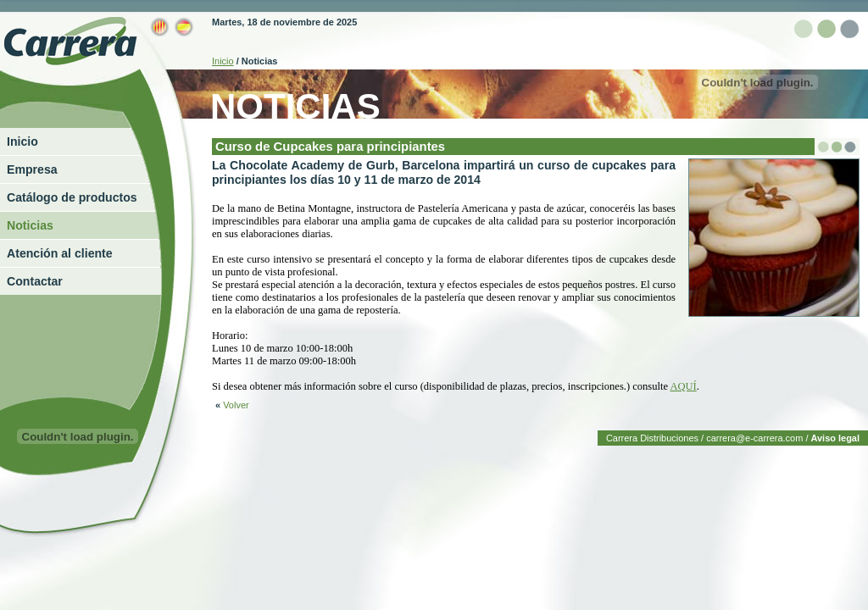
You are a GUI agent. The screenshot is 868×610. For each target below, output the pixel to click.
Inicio (22, 141)
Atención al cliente (60, 253)
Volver (232, 405)
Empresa (32, 169)
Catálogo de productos (72, 197)
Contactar (35, 281)
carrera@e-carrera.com (754, 438)
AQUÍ (683, 386)
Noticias (30, 225)
